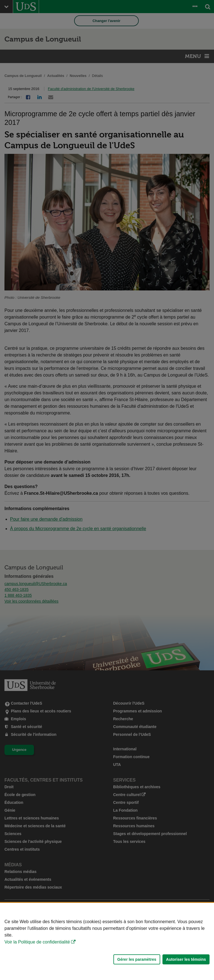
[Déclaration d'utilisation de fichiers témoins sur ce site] (107, 941)
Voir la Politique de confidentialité (37, 942)
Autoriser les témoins (186, 959)
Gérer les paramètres (137, 959)
